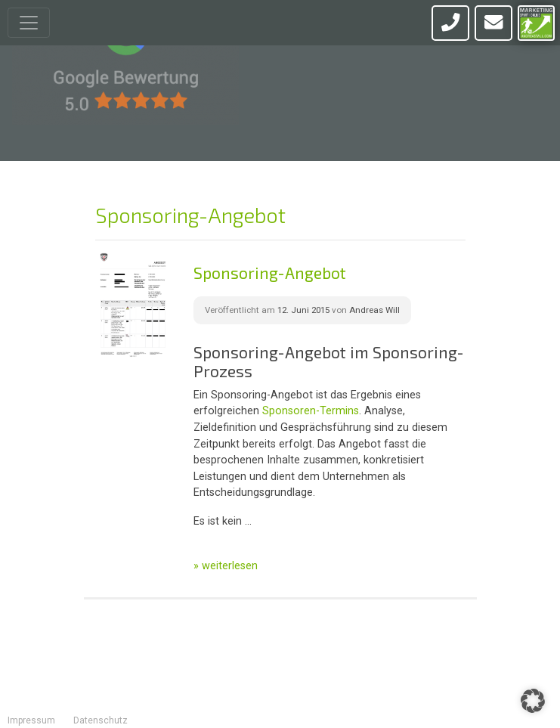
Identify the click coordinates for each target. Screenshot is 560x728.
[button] (533, 701)
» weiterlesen (226, 566)
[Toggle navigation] (29, 23)
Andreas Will (374, 310)
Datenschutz (101, 720)
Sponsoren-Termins (311, 411)
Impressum (31, 720)
